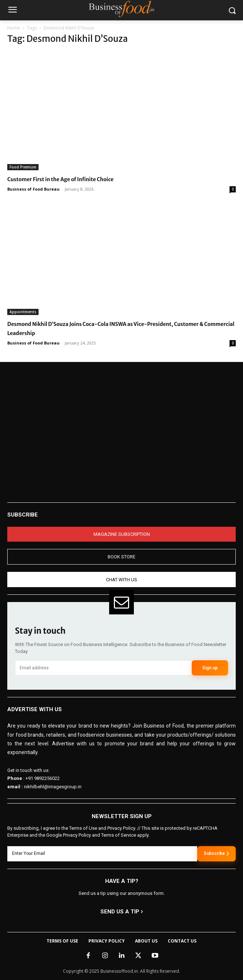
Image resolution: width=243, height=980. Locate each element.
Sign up (210, 668)
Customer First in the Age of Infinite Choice (60, 179)
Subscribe (216, 853)
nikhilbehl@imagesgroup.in (53, 787)
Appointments (23, 312)
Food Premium (23, 167)
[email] (103, 668)
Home (14, 28)
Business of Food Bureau (33, 189)
